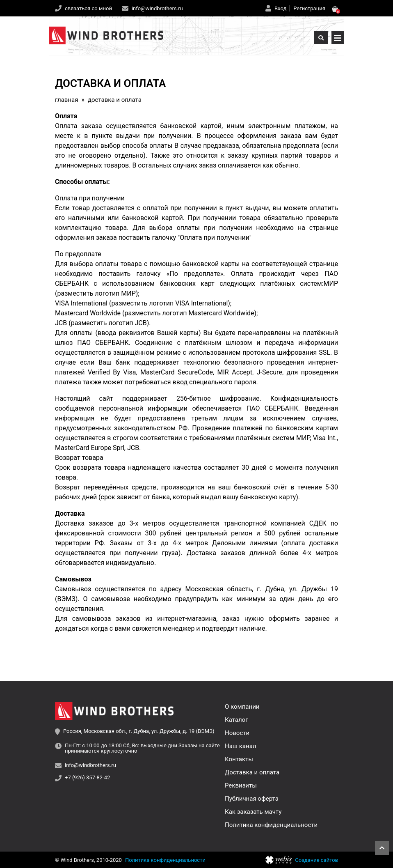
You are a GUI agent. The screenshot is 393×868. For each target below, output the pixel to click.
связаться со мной (88, 8)
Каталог (236, 720)
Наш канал (240, 746)
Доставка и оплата (252, 772)
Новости (237, 733)
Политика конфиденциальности (271, 825)
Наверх (382, 848)
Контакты (239, 759)
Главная (66, 100)
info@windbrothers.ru (157, 8)
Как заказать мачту (253, 812)
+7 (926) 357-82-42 (87, 778)
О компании (242, 707)
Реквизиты (241, 785)
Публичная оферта (252, 799)
